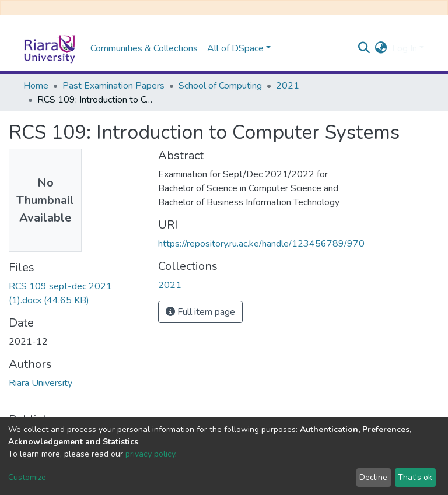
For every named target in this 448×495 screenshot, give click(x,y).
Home (36, 86)
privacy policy (150, 454)
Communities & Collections (144, 48)
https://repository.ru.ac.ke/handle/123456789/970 (261, 244)
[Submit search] (364, 48)
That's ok (415, 477)
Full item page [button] (200, 312)
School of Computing (220, 86)
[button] (381, 48)
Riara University (41, 383)
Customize (27, 477)
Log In (405, 48)
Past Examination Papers (113, 86)
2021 (288, 86)
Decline (373, 477)
